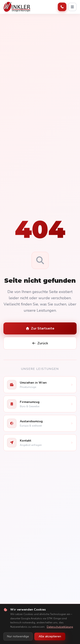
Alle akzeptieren (50, 636)
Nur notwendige (18, 636)
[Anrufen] (62, 7)
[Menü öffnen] (72, 7)
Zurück (40, 343)
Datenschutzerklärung (60, 627)
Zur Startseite (40, 328)
